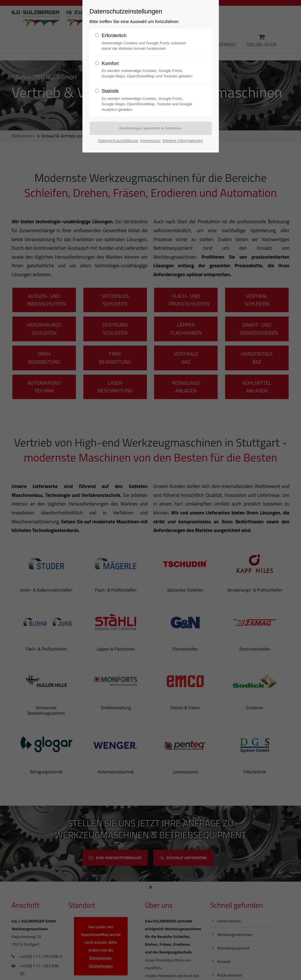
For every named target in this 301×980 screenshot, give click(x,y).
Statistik (110, 91)
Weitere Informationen (183, 141)
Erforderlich (114, 36)
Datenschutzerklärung (118, 141)
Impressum (150, 141)
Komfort (110, 63)
